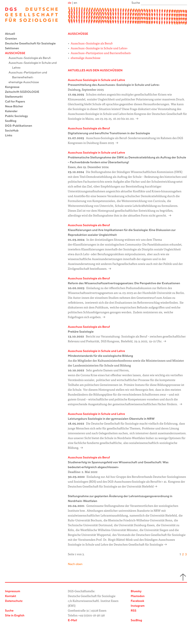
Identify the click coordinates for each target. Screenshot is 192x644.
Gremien (13, 39)
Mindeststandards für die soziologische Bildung (100, 356)
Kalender (13, 111)
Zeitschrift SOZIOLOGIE (24, 92)
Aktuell (12, 34)
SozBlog (12, 121)
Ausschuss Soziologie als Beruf (89, 129)
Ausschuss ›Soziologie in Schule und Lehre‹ (34, 65)
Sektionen (14, 48)
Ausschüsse (17, 53)
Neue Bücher (16, 107)
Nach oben (75, 564)
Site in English (15, 616)
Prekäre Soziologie (81, 332)
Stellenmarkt (16, 97)
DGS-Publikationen (20, 126)
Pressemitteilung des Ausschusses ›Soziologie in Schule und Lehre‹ (114, 85)
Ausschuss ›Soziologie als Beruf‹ (32, 58)
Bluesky (136, 591)
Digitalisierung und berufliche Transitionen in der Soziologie (109, 133)
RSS (134, 611)
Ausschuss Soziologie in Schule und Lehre (96, 80)
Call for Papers (17, 102)
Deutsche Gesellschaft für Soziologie (32, 44)
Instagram (138, 606)
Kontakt (11, 596)
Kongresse (14, 87)
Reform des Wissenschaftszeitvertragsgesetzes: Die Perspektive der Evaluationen (124, 283)
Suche (9, 611)
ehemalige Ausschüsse (25, 82)
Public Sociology (18, 116)
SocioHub (14, 131)
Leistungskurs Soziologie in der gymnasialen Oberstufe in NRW (111, 419)
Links (10, 136)
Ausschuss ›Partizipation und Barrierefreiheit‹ (30, 75)
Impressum (13, 591)
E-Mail (72, 620)
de (70, 3)
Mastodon (138, 596)
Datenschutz (14, 601)
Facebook (137, 601)
